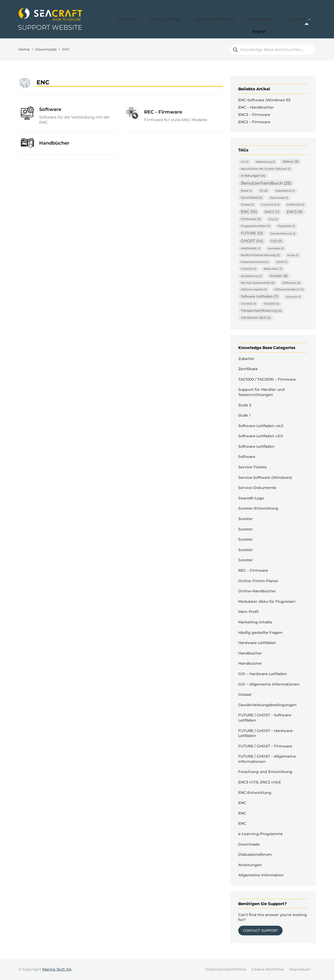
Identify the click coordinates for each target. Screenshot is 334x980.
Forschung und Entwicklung (265, 772)
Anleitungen (250, 865)
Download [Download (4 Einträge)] (252, 197)
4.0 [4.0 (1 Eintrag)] (245, 162)
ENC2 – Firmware (254, 122)
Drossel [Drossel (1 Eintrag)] (247, 205)
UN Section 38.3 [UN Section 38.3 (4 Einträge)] (256, 318)
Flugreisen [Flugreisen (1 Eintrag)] (286, 226)
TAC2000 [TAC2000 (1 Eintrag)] (271, 304)
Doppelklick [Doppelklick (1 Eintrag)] (285, 191)
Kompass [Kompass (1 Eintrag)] (276, 248)
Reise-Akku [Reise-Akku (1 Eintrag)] (273, 269)
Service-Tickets (252, 467)
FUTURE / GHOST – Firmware (265, 746)
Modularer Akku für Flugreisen (267, 601)
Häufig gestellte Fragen (260, 633)
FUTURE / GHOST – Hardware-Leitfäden (266, 733)
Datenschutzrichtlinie (226, 969)
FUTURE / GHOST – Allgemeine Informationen (267, 759)
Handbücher (250, 653)
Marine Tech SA (57, 969)
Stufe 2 (245, 405)
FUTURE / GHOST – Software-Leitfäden (265, 718)
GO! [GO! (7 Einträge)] (276, 241)
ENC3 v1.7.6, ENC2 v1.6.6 (260, 782)
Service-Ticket (200, 19)
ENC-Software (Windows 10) (264, 100)
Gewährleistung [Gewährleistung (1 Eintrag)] (283, 234)
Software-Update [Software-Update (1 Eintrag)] (254, 289)
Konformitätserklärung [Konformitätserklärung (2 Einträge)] (260, 255)
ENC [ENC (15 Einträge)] (249, 212)
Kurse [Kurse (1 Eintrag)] (293, 255)
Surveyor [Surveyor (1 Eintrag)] (293, 297)
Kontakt (170, 19)
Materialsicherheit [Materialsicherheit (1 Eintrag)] (255, 262)
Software (247, 457)
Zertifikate (248, 369)
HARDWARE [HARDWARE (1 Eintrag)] (251, 248)
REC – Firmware (253, 570)
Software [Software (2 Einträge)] (291, 283)
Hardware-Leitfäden (257, 643)
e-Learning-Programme (261, 834)
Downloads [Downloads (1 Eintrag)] (279, 198)
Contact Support (260, 930)
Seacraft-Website (239, 19)
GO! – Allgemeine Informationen (269, 684)
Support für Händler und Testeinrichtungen (261, 392)
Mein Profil (248, 612)
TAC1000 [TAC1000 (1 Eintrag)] (248, 304)
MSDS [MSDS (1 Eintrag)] (282, 262)
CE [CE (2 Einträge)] (264, 191)
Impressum (300, 969)
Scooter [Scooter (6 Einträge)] (279, 276)
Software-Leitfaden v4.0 (261, 426)
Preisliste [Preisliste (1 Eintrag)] (249, 269)
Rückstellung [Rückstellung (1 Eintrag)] (251, 276)
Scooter (246, 519)
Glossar (245, 694)
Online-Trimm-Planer (258, 581)
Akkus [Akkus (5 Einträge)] (291, 161)
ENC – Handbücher (256, 107)
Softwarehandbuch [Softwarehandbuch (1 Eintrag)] (289, 289)
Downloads (249, 844)
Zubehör (246, 359)
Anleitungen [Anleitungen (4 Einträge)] (253, 176)
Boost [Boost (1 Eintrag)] (246, 191)
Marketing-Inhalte (255, 622)
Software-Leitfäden (256, 446)
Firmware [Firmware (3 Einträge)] (251, 219)
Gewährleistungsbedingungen (267, 705)
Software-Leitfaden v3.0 (261, 436)
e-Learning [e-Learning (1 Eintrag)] (270, 205)
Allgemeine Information (261, 875)
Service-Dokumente (257, 488)
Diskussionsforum (255, 854)
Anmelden (274, 19)
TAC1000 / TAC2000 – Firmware (267, 379)
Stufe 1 (244, 415)
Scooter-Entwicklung (258, 508)
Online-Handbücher (257, 591)
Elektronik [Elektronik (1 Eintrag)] (296, 205)
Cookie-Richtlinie (268, 969)
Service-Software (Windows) (265, 477)
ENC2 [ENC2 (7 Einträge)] (272, 212)
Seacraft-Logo (251, 498)
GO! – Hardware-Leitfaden (263, 674)
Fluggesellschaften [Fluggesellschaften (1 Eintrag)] (255, 226)
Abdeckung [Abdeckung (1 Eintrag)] (266, 162)
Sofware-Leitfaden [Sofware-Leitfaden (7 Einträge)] (260, 296)
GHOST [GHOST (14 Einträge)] (252, 241)
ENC (242, 803)
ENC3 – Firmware (254, 115)
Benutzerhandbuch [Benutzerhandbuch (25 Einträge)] (266, 183)
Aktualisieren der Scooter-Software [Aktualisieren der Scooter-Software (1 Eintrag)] (266, 169)
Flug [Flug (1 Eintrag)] (273, 219)
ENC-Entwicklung (255, 793)
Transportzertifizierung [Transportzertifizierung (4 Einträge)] (261, 311)
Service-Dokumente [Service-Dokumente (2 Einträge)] (258, 283)
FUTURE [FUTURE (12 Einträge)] (252, 233)
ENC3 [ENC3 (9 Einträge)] (295, 212)
